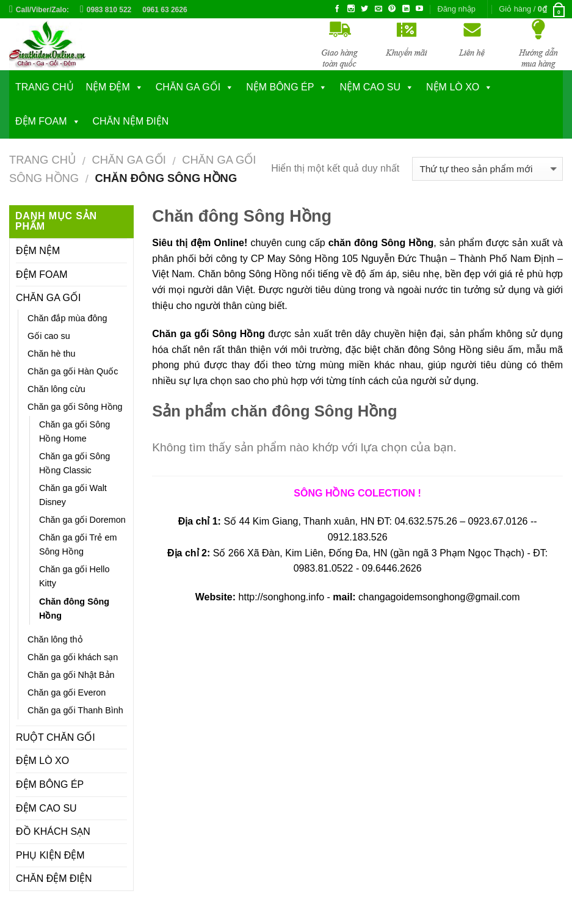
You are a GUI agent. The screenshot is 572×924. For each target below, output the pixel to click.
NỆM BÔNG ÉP (280, 87)
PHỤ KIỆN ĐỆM (50, 855)
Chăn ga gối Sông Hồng (75, 407)
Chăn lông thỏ (55, 639)
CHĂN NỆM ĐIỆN (131, 121)
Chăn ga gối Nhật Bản (71, 675)
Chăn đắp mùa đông (67, 318)
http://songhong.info (282, 597)
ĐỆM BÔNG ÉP (50, 784)
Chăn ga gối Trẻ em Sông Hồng (78, 544)
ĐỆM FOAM (41, 121)
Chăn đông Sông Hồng (74, 609)
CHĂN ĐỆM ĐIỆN (54, 879)
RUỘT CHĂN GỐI (56, 737)
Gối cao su (49, 336)
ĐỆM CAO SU (46, 808)
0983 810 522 (109, 10)
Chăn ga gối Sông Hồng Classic (74, 463)
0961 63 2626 (165, 10)
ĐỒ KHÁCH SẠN (53, 831)
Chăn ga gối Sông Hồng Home (74, 431)
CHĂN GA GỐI (188, 87)
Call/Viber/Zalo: (42, 10)
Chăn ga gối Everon (67, 693)
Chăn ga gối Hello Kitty (74, 576)
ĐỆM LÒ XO (42, 761)
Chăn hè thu (51, 354)
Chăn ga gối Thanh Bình (75, 710)
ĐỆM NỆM (38, 251)
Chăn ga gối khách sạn (73, 657)
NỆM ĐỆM (108, 87)
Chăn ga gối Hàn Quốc (73, 371)
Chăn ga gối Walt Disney (73, 495)
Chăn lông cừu (56, 389)
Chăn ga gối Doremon (82, 520)
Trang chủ (45, 87)
